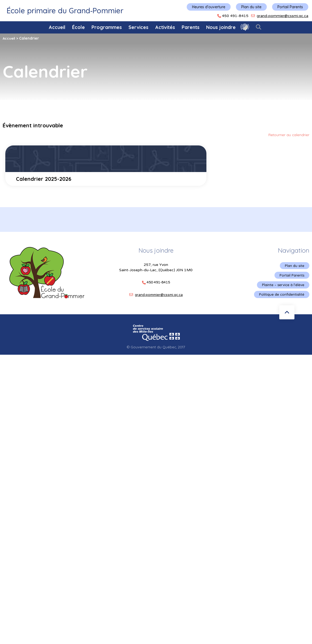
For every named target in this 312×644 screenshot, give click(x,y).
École (78, 27)
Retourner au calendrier (289, 135)
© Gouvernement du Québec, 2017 (156, 349)
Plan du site (251, 7)
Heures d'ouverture (209, 7)
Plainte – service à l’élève (282, 286)
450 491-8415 (235, 16)
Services (138, 27)
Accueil (57, 27)
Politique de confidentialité (281, 296)
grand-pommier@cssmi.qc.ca (282, 16)
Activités (165, 27)
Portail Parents (290, 7)
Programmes (107, 27)
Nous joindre (221, 27)
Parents (191, 27)
